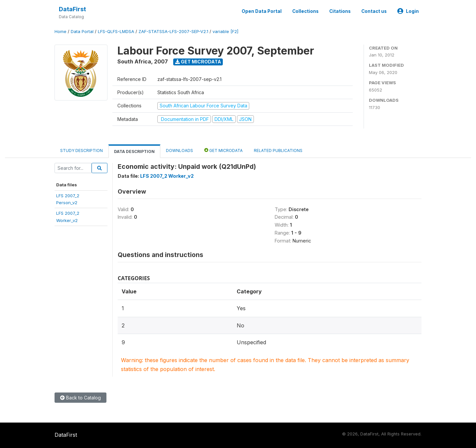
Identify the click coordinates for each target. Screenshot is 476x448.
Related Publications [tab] (278, 150)
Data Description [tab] (134, 151)
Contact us (374, 11)
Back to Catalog (80, 398)
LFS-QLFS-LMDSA (116, 32)
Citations (340, 11)
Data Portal (82, 32)
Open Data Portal (262, 11)
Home (60, 32)
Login (408, 11)
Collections (305, 11)
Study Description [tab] (81, 150)
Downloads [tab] (179, 150)
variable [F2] (225, 32)
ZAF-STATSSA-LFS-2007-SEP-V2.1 (173, 32)
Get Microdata (198, 62)
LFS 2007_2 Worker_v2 (167, 176)
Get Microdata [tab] (223, 150)
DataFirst (72, 9)
